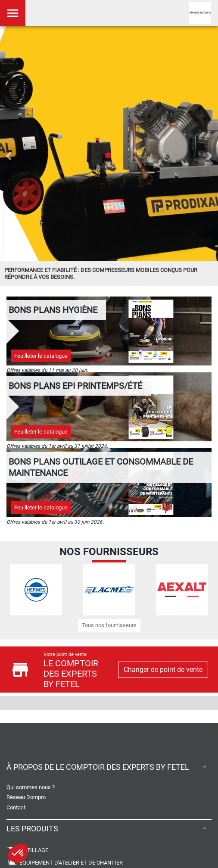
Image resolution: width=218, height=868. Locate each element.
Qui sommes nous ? (31, 787)
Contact (16, 807)
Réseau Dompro (26, 797)
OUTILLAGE (27, 850)
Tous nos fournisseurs (109, 625)
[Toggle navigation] (13, 13)
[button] (9, 156)
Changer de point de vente (163, 670)
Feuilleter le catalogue (41, 356)
